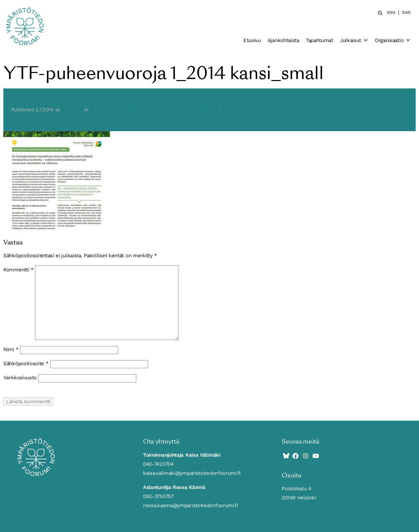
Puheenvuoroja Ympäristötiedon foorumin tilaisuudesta (154, 110)
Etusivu (252, 40)
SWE (406, 13)
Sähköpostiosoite (26, 364)
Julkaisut (354, 40)
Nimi (11, 349)
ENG (391, 13)
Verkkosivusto (20, 378)
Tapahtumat (320, 40)
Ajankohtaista (283, 40)
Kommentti (19, 270)
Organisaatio (393, 40)
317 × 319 (72, 110)
